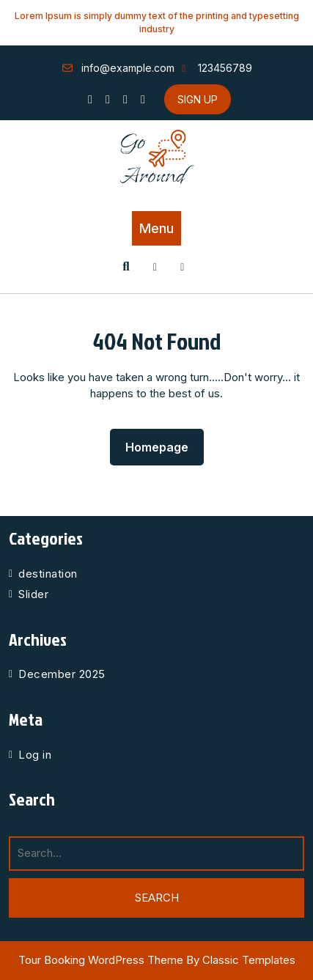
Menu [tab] (156, 228)
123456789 (215, 68)
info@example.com (118, 68)
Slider (33, 594)
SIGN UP (198, 99)
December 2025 (62, 674)
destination (48, 574)
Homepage (163, 443)
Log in (35, 755)
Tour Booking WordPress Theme (102, 960)
